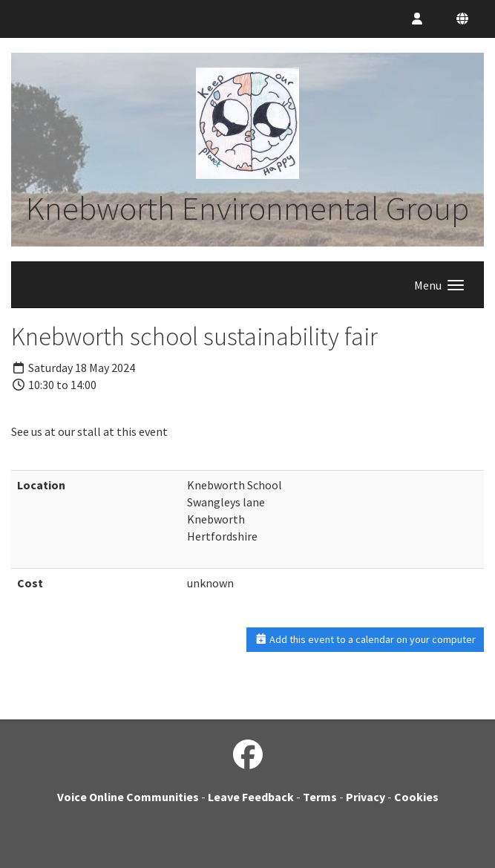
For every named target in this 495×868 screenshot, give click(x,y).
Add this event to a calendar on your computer (365, 639)
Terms (320, 797)
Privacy (365, 797)
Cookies (416, 797)
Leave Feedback (251, 797)
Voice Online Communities (128, 797)
